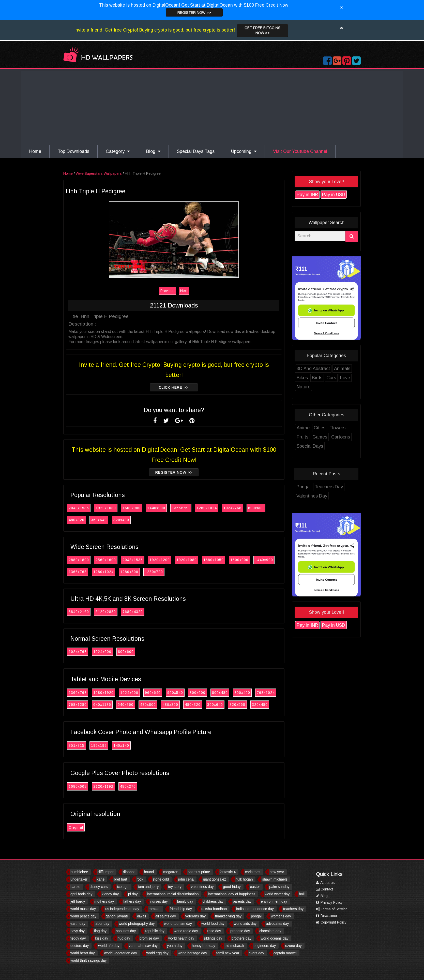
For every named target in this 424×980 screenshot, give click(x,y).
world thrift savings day (88, 960)
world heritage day (192, 953)
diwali (141, 916)
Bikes (302, 378)
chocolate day (270, 931)
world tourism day (178, 924)
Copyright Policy (331, 922)
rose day (214, 931)
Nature (304, 387)
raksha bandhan (214, 909)
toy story (175, 887)
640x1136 (102, 705)
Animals (342, 369)
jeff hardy (78, 901)
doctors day (80, 946)
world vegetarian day (121, 953)
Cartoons (341, 437)
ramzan (154, 909)
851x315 (77, 745)
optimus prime (199, 872)
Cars (331, 378)
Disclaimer (327, 916)
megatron (171, 872)
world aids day (245, 924)
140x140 (121, 745)
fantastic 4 (228, 872)
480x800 (148, 705)
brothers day (241, 938)
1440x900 (156, 508)
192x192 (99, 745)
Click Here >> (174, 387)
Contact (324, 889)
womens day (281, 916)
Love (345, 378)
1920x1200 (160, 560)
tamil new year (228, 953)
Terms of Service (332, 909)
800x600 (256, 508)
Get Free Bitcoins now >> (262, 30)
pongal (256, 916)
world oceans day (275, 938)
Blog (153, 151)
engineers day (265, 946)
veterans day (195, 916)
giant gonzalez (215, 879)
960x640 (153, 693)
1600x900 (132, 508)
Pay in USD (334, 195)
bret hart (120, 879)
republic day (155, 931)
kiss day (102, 938)
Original (76, 827)
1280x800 (129, 572)
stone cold (161, 879)
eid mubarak (234, 946)
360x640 (99, 520)
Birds (317, 378)
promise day (149, 938)
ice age (123, 887)
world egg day (157, 953)
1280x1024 (207, 508)
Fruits (302, 437)
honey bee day (204, 946)
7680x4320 (133, 612)
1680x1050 (214, 560)
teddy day (78, 938)
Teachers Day (329, 487)
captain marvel (285, 953)
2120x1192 (103, 786)
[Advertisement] (212, 107)
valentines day (202, 887)
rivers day (256, 953)
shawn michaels (275, 879)
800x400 (242, 693)
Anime (303, 428)
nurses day (159, 901)
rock (140, 879)
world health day (181, 938)
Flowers (337, 428)
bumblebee (79, 872)
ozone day (293, 946)
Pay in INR (307, 195)
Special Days (310, 446)
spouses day (126, 931)
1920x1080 (106, 508)
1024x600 (102, 652)
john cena (186, 879)
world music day (83, 909)
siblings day (213, 938)
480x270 (128, 786)
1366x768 (181, 508)
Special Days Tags (196, 151)
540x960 (126, 705)
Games (320, 437)
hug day (124, 938)
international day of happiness (232, 894)
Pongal (304, 487)
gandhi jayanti (117, 916)
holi (302, 894)
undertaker (79, 879)
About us (325, 883)
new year (277, 872)
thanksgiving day (228, 916)
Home (35, 151)
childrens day (213, 901)
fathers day (132, 901)
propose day (240, 931)
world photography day (137, 924)
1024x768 (232, 508)
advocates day (277, 924)
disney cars (99, 887)
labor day (102, 924)
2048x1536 (79, 508)
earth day (78, 924)
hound (149, 872)
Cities (320, 428)
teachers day (293, 909)
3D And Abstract (313, 369)
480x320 (77, 520)
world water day (277, 894)
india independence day (255, 909)
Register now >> (194, 12)
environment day (274, 901)
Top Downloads (73, 151)
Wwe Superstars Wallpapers (99, 173)
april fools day (81, 894)
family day (185, 901)
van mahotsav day (143, 946)
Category (118, 151)
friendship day (181, 909)
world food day (213, 924)
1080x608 (78, 786)
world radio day (186, 931)
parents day (242, 901)
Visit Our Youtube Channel (300, 151)
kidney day (110, 894)
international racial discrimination (173, 894)
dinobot (129, 872)
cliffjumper (105, 872)
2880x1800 (79, 560)
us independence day (122, 909)
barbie (75, 887)
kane (101, 879)
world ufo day (109, 946)
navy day (78, 931)
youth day (175, 946)
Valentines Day (312, 496)
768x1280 (78, 705)
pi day (133, 894)
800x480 (220, 693)
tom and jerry (148, 887)
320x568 (237, 705)
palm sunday (279, 887)
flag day (100, 931)
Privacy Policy (329, 902)
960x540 (175, 693)
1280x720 (154, 572)
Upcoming (244, 151)
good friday (232, 887)
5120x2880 (106, 612)
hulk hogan (244, 879)
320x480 (121, 520)
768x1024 (266, 693)
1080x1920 (103, 693)
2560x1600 (106, 560)
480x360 (170, 705)
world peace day (83, 916)
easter (255, 887)
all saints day (166, 916)
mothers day (104, 901)
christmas (253, 872)
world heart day (83, 953)
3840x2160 (79, 612)
